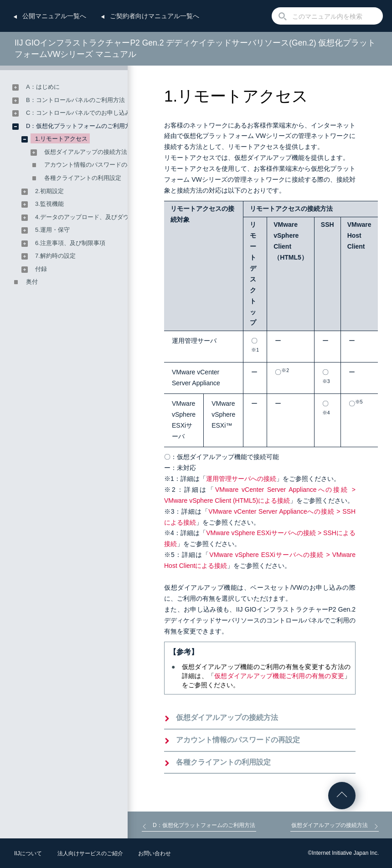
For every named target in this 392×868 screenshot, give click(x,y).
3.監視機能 (49, 204)
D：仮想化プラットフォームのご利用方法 (81, 126)
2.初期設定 (49, 191)
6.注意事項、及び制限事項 (70, 243)
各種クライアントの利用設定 (223, 762)
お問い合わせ (155, 853)
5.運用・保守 (52, 230)
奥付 (32, 282)
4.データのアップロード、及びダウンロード (94, 217)
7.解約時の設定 (55, 256)
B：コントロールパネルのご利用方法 (75, 100)
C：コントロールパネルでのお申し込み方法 (84, 113)
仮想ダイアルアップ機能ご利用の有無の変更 (279, 676)
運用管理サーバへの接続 (241, 479)
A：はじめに (43, 87)
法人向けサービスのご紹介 (90, 853)
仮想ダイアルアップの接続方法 (227, 717)
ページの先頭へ (342, 796)
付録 (41, 269)
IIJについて (28, 853)
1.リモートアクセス (61, 139)
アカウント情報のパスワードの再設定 (238, 740)
